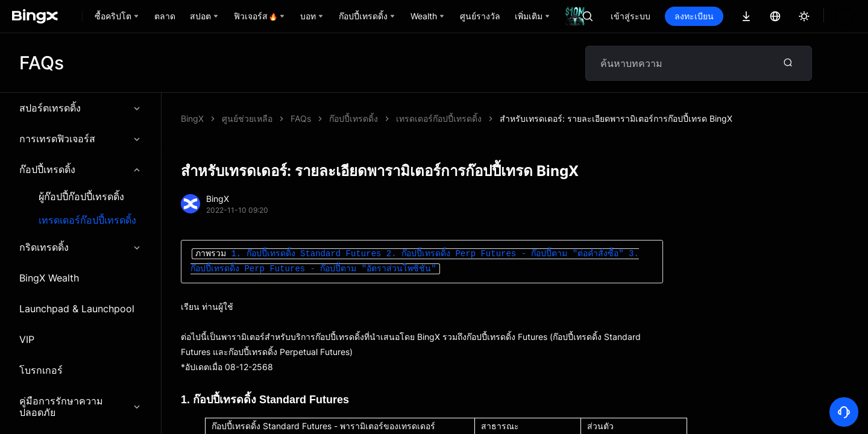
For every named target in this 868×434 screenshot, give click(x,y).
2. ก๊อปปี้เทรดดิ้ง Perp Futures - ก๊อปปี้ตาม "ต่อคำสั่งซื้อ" (505, 254)
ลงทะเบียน (694, 16)
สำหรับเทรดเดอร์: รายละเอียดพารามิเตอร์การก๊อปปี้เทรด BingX (407, 118)
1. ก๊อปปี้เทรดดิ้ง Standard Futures (306, 254)
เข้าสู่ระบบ (631, 16)
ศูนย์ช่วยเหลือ (247, 118)
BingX (192, 118)
